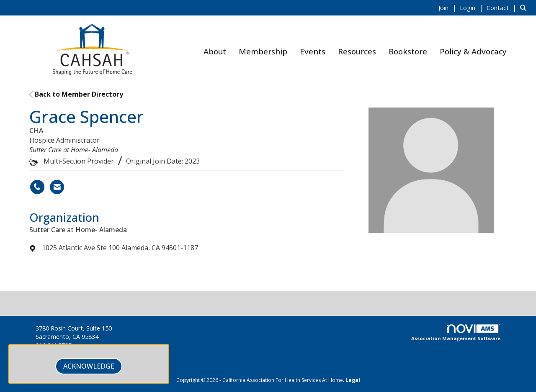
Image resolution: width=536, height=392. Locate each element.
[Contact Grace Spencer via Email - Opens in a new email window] (57, 187)
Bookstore (408, 51)
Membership (263, 51)
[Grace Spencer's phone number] (37, 187)
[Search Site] (525, 8)
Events (313, 51)
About (215, 51)
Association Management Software (456, 333)
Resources (357, 51)
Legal (353, 380)
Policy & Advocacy (473, 51)
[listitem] (448, 8)
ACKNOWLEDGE (89, 366)
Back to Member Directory (76, 94)
